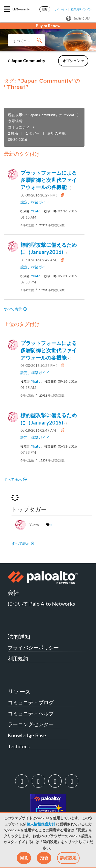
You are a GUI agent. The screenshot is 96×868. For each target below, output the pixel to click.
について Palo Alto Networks (41, 604)
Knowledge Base (27, 735)
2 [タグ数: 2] (51, 525)
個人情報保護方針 (41, 824)
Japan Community (28, 60)
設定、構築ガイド (35, 202)
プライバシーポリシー (33, 647)
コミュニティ (19, 127)
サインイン (61, 9)
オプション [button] (71, 61)
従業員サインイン (81, 9)
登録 (45, 9)
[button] (24, 858)
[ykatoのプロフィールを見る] (36, 211)
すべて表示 (13, 309)
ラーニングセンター (31, 724)
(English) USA (78, 18)
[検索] (26, 40)
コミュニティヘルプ (31, 713)
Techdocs (19, 746)
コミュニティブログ (31, 702)
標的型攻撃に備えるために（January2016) (49, 252)
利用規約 (18, 658)
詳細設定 (68, 858)
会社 (13, 593)
